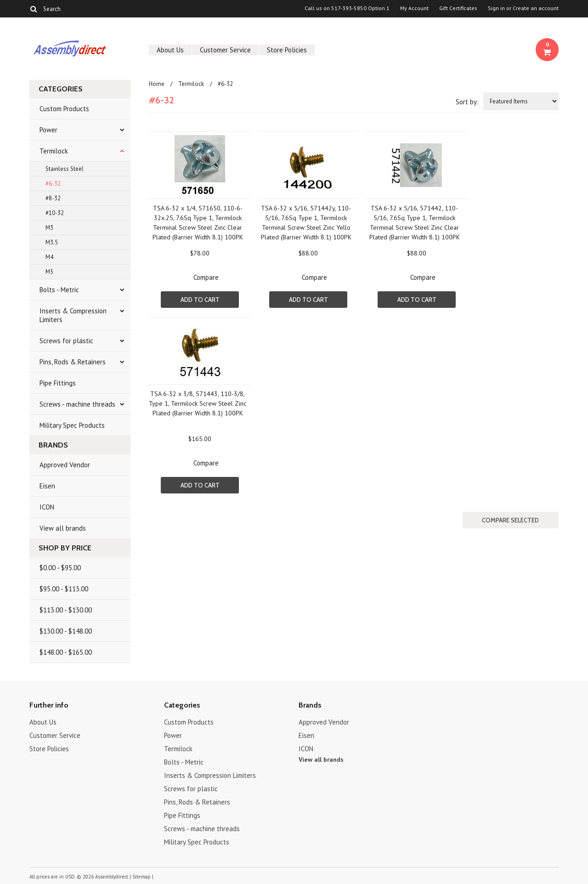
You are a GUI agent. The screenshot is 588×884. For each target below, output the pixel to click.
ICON (47, 507)
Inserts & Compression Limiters (73, 315)
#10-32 (55, 213)
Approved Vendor (65, 465)
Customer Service (225, 50)
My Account (414, 8)
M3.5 (52, 242)
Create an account (536, 8)
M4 (49, 257)
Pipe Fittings (58, 383)
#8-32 (53, 198)
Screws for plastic (66, 341)
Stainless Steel (65, 169)
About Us (170, 50)
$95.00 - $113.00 (64, 589)
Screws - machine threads (77, 404)
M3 (49, 228)
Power (48, 130)
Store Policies (287, 50)
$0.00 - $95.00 (60, 568)
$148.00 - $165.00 (66, 652)
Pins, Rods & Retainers (73, 362)
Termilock (54, 151)
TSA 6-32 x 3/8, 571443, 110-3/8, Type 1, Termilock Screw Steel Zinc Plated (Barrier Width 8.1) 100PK (198, 403)
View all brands (63, 528)
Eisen (47, 486)
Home (157, 84)
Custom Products (64, 109)
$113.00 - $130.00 (66, 610)
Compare (206, 277)
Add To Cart (200, 300)
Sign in (496, 8)
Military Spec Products (72, 425)
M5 (49, 272)
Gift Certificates (458, 8)
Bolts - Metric (59, 290)
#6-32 (53, 184)
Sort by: (467, 102)
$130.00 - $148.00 (66, 631)
